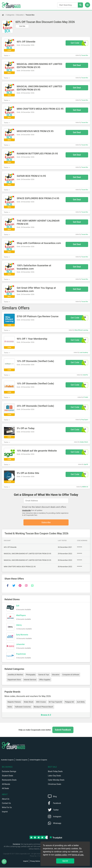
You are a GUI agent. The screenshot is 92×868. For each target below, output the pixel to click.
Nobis (10, 707)
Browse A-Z (46, 715)
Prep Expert (85, 420)
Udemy (19, 625)
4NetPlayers (21, 616)
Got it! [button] (65, 861)
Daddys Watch (84, 442)
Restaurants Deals (9, 780)
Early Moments (22, 635)
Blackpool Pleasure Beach (43, 707)
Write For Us (7, 808)
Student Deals (8, 776)
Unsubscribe (26, 510)
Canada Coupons (22, 760)
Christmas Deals (55, 785)
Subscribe (46, 523)
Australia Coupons (7, 760)
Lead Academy (84, 353)
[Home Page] (4, 15)
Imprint (5, 812)
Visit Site (22, 26)
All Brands (6, 785)
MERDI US (85, 487)
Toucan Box (30, 15)
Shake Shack (28, 702)
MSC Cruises (41, 702)
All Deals (5, 789)
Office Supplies (45, 680)
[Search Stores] (80, 5)
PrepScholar (21, 654)
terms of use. (78, 855)
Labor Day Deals (54, 776)
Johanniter (20, 645)
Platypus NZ (69, 702)
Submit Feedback (63, 730)
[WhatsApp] (5, 862)
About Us (6, 799)
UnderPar (85, 375)
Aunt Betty (81, 702)
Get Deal (77, 65)
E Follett (86, 397)
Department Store (14, 680)
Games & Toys (44, 675)
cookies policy (61, 855)
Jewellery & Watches (15, 675)
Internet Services (30, 680)
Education (20, 15)
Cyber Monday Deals (56, 780)
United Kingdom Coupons (38, 760)
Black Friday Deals (55, 772)
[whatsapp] (32, 586)
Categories (10, 15)
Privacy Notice (35, 862)
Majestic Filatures (14, 702)
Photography (31, 675)
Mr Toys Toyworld (55, 702)
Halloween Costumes (23, 707)
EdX (18, 606)
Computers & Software (71, 675)
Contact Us (6, 804)
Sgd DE (86, 464)
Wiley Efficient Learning (81, 330)
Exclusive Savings (9, 772)
